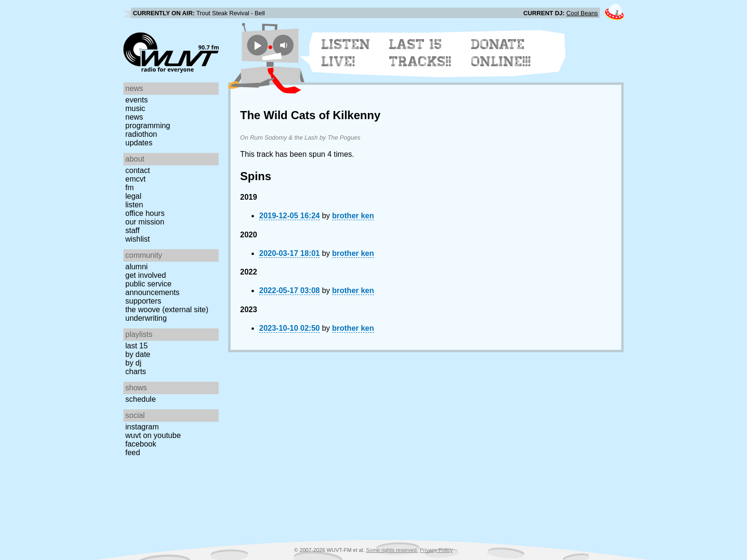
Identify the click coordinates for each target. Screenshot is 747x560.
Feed (133, 453)
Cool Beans (582, 13)
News (134, 117)
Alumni (136, 267)
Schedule (141, 399)
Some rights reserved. (392, 550)
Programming (148, 126)
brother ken (353, 216)
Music (135, 108)
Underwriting (146, 318)
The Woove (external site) (167, 310)
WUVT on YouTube (153, 435)
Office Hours (145, 213)
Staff (132, 230)
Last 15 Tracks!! (420, 53)
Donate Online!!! (501, 53)
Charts (136, 372)
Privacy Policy (436, 550)
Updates (139, 143)
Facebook (141, 444)
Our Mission (145, 222)
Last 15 (136, 346)
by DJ (133, 363)
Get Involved (146, 275)
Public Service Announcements (152, 288)
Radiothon (141, 134)
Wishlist (138, 239)
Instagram (142, 427)
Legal (133, 196)
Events (136, 100)
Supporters (143, 301)
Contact (138, 170)
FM (130, 188)
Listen (134, 205)
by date (138, 354)
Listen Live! (346, 53)
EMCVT (136, 179)
